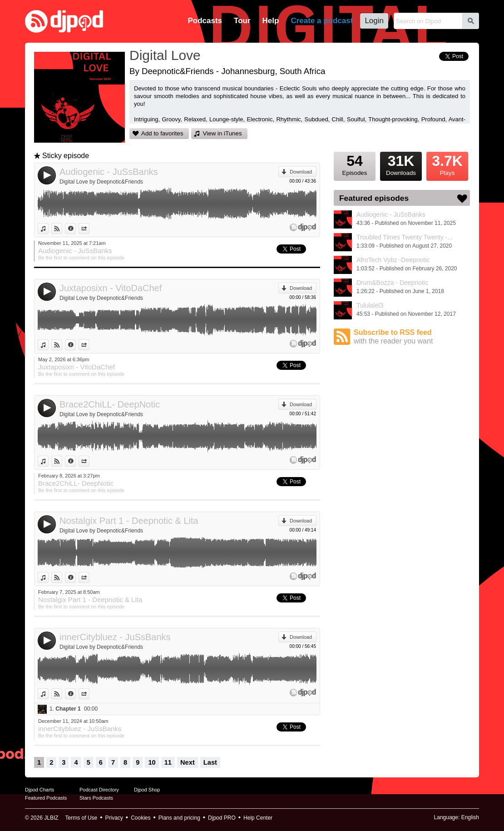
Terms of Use (82, 818)
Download (301, 172)
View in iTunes (222, 133)
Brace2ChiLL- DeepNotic (110, 404)
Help (271, 21)
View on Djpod (62, 229)
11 (168, 762)
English (470, 817)
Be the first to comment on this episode (81, 258)
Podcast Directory (99, 790)
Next (188, 762)
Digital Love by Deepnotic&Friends (101, 182)
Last (210, 762)
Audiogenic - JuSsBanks (109, 172)
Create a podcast (322, 21)
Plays (447, 164)
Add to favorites (162, 133)
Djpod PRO (222, 818)
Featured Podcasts (46, 798)
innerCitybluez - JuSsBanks (115, 637)
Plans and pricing (179, 818)
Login (374, 21)
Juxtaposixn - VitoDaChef (111, 288)
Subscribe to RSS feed (412, 337)
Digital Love (165, 55)
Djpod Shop (147, 790)
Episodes (355, 164)
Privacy (114, 818)
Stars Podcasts (96, 798)
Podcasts (205, 21)
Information (76, 229)
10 (152, 762)
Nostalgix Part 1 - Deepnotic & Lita (129, 521)
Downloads (401, 164)
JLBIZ (51, 818)
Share (89, 229)
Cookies (141, 818)
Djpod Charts (40, 790)
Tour (242, 21)
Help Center (258, 818)
